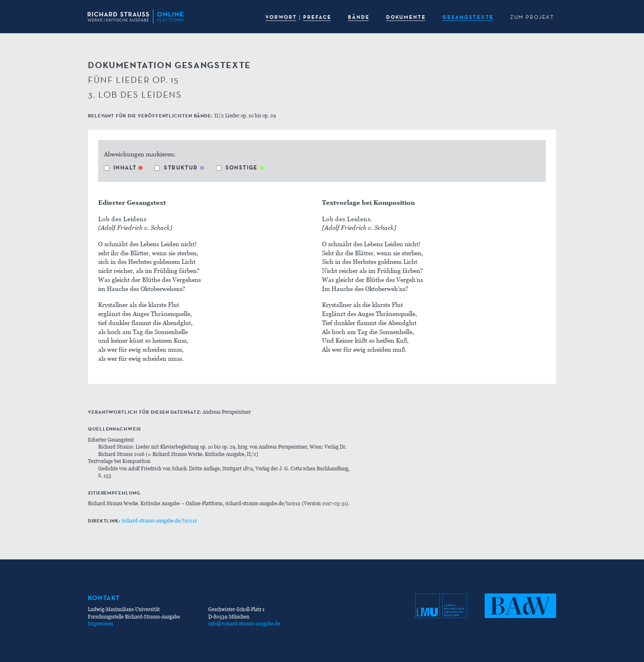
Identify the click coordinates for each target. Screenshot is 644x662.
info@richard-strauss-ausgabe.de (244, 624)
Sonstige (237, 167)
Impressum (101, 624)
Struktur (176, 167)
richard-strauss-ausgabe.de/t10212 (159, 521)
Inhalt (120, 167)
